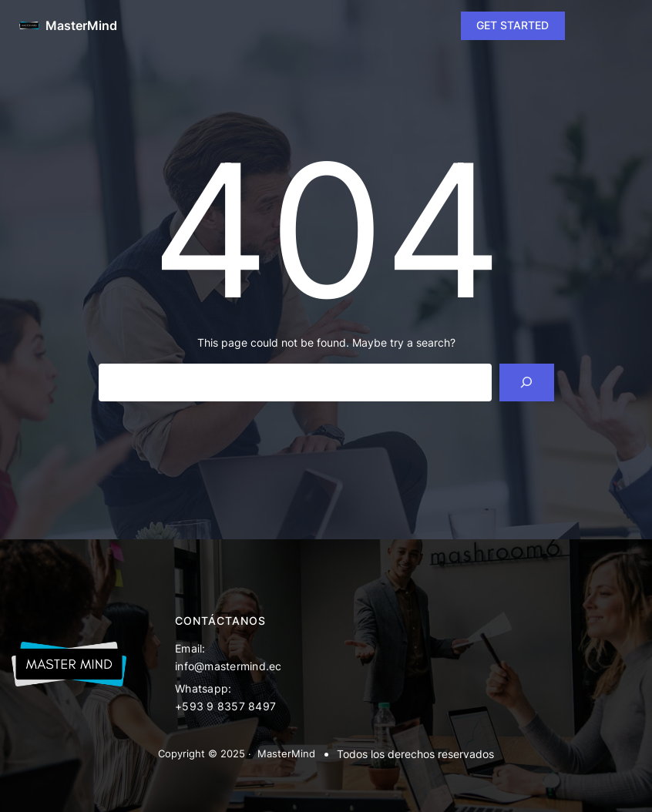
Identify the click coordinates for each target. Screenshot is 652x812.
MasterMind (81, 25)
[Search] (527, 383)
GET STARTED (513, 25)
